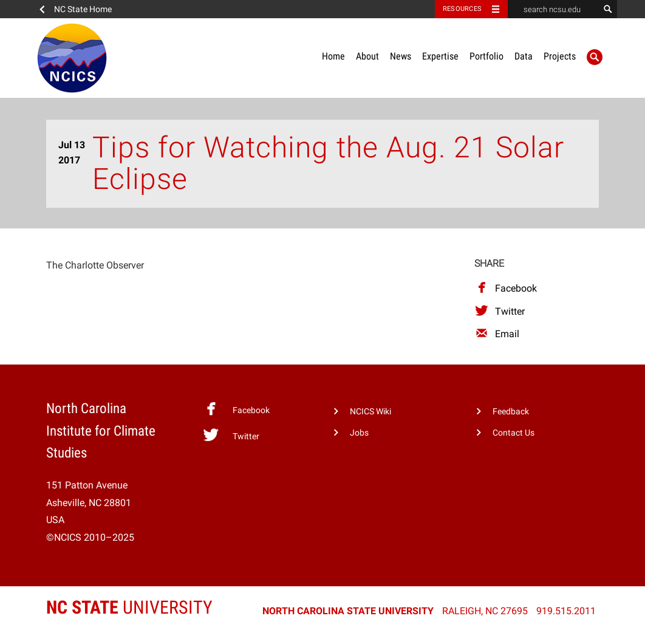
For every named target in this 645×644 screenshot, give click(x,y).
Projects (560, 56)
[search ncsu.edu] (553, 9)
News (401, 56)
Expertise (440, 56)
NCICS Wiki (370, 412)
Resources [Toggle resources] (462, 9)
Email (497, 334)
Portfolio (486, 56)
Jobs (359, 433)
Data (524, 56)
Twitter (500, 311)
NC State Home (83, 9)
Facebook (506, 288)
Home (333, 56)
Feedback (511, 412)
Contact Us (514, 433)
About (367, 56)
